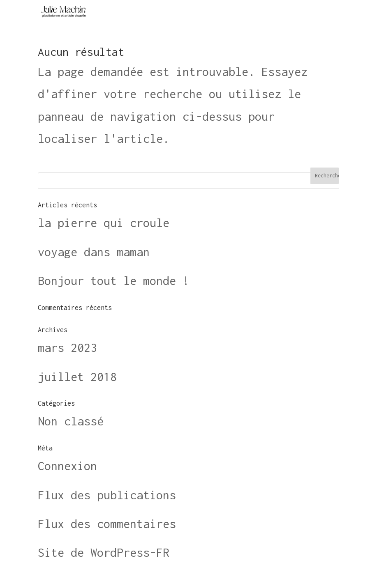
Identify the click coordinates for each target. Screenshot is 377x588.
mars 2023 (67, 348)
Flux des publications (107, 495)
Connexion (67, 466)
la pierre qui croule (104, 223)
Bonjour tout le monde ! (113, 281)
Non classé (71, 421)
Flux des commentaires (107, 524)
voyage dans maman (94, 252)
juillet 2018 (77, 377)
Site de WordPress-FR (104, 552)
